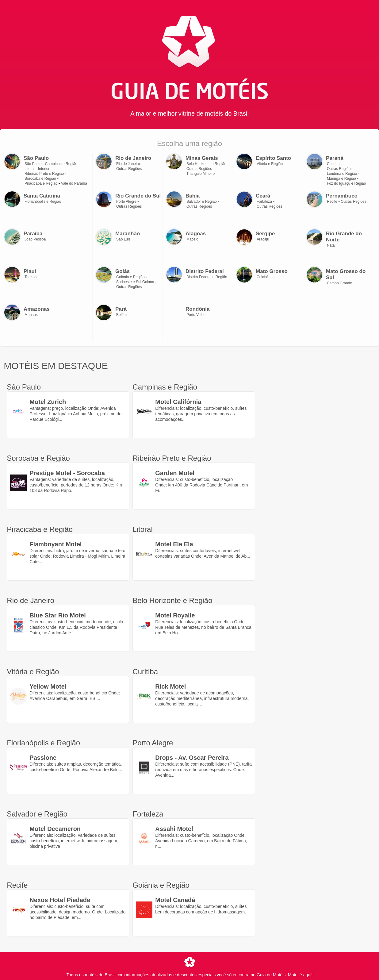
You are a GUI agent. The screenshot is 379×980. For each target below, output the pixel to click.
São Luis (123, 239)
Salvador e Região (202, 202)
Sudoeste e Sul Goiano (135, 282)
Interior (44, 169)
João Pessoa (35, 239)
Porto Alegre (126, 202)
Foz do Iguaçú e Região (346, 183)
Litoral (30, 169)
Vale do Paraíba (74, 183)
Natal (331, 245)
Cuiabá (262, 277)
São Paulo (33, 164)
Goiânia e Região (130, 277)
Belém (121, 315)
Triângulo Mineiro (201, 174)
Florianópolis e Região (43, 202)
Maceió (192, 239)
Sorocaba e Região (40, 179)
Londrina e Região (342, 174)
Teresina (31, 277)
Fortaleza (264, 202)
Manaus (31, 315)
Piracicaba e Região (41, 183)
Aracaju (263, 239)
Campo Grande (339, 283)
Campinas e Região (61, 164)
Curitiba (333, 164)
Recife (332, 202)
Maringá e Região (341, 179)
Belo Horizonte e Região (206, 164)
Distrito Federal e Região (207, 277)
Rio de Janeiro (128, 164)
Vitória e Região (270, 164)
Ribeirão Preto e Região (44, 174)
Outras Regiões (129, 169)
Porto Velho (196, 315)
